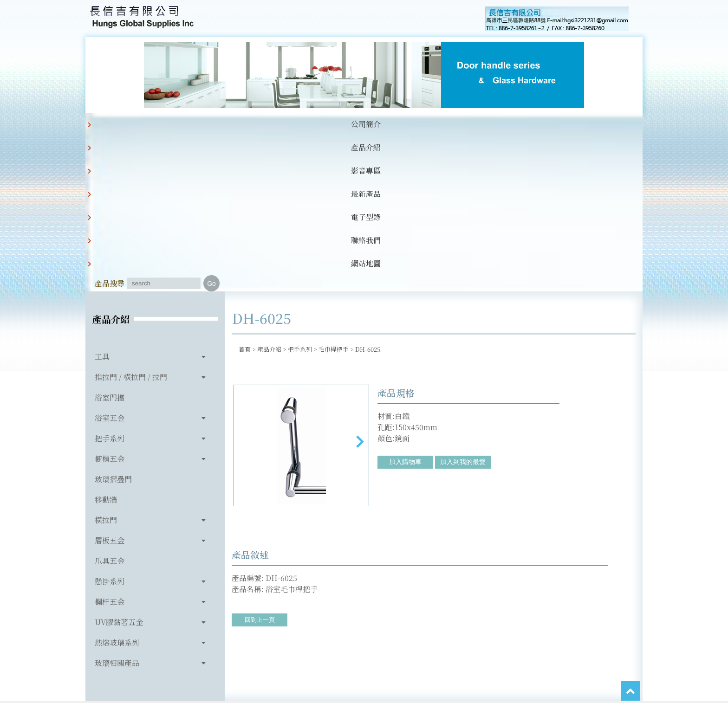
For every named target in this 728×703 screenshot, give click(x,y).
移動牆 (106, 344)
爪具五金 (110, 405)
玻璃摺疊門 (113, 324)
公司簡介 (152, 124)
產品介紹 (200, 124)
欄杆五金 (110, 446)
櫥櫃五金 (110, 303)
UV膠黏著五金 (119, 467)
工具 (102, 201)
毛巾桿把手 (334, 194)
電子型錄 (342, 124)
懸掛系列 (110, 426)
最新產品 (294, 124)
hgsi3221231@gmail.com (428, 653)
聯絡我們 (389, 124)
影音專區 (247, 124)
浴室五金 (110, 262)
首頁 (245, 194)
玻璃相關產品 (117, 507)
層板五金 (110, 385)
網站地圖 (436, 124)
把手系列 (110, 283)
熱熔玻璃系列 (117, 487)
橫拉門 (106, 364)
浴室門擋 (110, 242)
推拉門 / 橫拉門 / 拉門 (131, 222)
